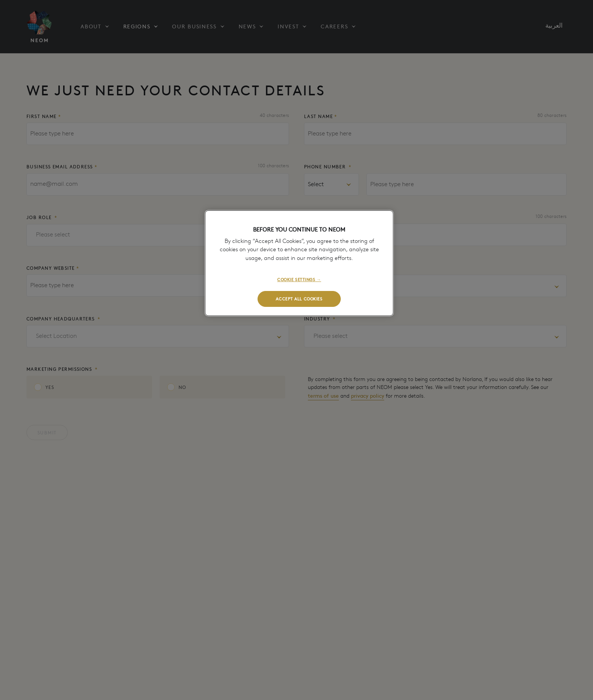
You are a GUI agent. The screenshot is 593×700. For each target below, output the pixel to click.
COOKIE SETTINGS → (299, 279)
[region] (299, 263)
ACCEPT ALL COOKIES (299, 299)
